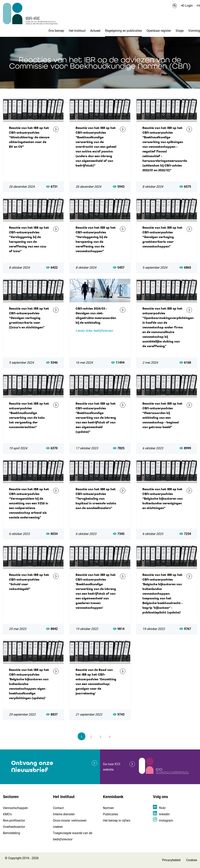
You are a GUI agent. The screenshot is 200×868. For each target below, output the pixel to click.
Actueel (95, 31)
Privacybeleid (171, 860)
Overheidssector (14, 827)
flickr (162, 808)
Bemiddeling (12, 833)
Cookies (192, 860)
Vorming (194, 31)
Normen (108, 808)
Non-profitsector (14, 820)
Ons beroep (56, 31)
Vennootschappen (15, 808)
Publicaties (111, 814)
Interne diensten (64, 814)
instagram (166, 820)
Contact (58, 808)
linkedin (164, 814)
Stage (180, 31)
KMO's (7, 814)
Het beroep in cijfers (117, 820)
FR (198, 6)
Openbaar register (159, 31)
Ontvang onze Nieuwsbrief (32, 766)
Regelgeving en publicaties (123, 31)
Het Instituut (77, 31)
